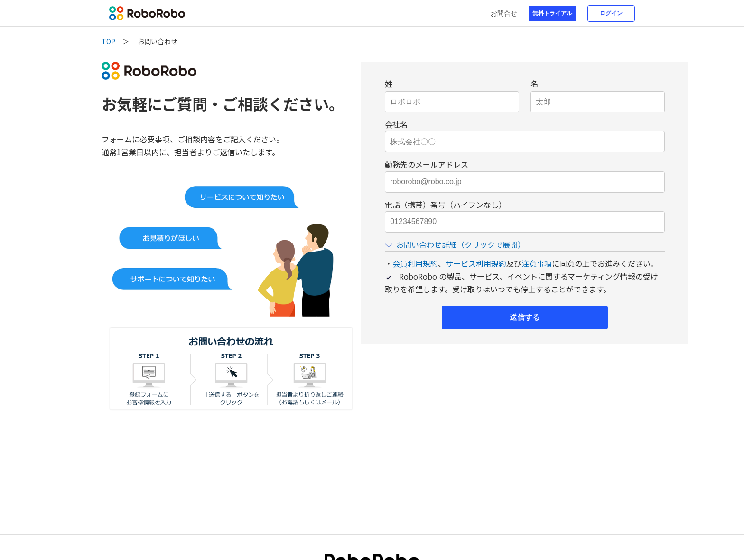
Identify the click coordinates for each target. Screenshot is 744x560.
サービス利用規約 (476, 263)
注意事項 (537, 263)
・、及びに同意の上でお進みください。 (521, 263)
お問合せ (504, 13)
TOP (108, 41)
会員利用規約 (415, 263)
